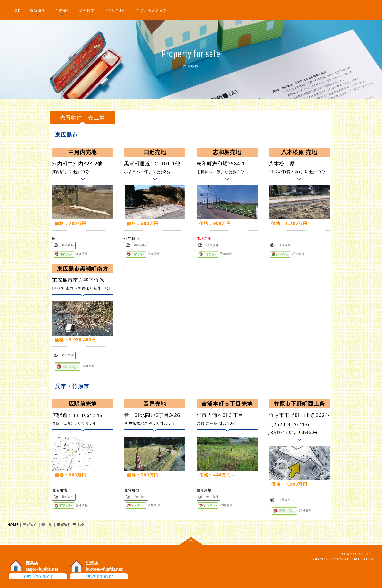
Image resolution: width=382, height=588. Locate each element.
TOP (16, 10)
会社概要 (87, 10)
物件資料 (64, 245)
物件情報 (64, 355)
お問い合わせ (115, 10)
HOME (13, 525)
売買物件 (62, 10)
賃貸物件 (38, 10)
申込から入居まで (151, 10)
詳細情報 (71, 254)
